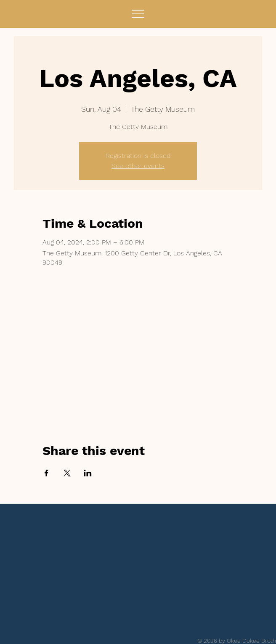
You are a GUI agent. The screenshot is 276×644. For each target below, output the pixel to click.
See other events (138, 166)
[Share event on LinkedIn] (88, 473)
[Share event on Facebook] (46, 473)
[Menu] (138, 14)
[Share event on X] (67, 473)
